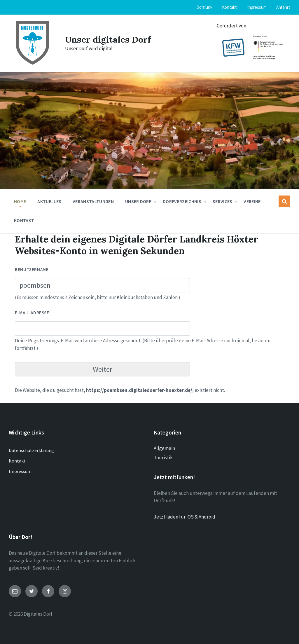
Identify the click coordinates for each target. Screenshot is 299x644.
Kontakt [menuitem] (229, 7)
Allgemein (164, 448)
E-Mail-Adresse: (33, 313)
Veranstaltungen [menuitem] (93, 201)
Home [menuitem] (20, 201)
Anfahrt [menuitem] (283, 7)
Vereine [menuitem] (252, 201)
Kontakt (17, 461)
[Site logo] (33, 65)
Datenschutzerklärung (31, 450)
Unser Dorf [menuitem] (138, 201)
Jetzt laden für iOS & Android (185, 517)
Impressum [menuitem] (257, 7)
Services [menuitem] (223, 201)
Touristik (163, 458)
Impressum (20, 471)
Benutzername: (32, 269)
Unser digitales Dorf (108, 39)
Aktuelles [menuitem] (49, 201)
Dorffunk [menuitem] (204, 7)
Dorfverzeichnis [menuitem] (182, 201)
